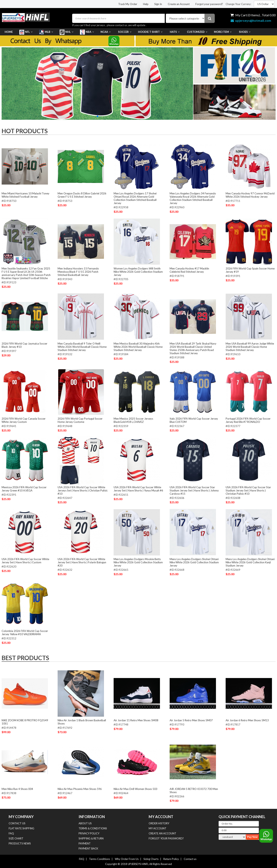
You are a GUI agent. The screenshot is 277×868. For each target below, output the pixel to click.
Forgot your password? (209, 4)
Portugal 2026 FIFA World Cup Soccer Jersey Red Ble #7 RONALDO (248, 420)
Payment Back (88, 848)
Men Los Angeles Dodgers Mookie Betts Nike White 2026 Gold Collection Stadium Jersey (138, 562)
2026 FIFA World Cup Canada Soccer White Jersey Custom (24, 420)
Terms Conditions (100, 859)
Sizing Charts (151, 859)
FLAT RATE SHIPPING (21, 828)
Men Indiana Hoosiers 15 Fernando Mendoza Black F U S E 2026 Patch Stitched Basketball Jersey (78, 272)
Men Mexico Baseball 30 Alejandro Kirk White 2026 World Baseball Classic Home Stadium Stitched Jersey (138, 347)
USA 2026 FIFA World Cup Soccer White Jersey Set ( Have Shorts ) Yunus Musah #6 (138, 489)
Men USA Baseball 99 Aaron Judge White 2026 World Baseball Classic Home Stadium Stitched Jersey (250, 347)
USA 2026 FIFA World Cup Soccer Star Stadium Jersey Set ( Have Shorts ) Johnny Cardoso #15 (194, 490)
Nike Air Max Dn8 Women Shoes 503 (135, 789)
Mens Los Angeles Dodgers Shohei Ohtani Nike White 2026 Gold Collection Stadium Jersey (194, 562)
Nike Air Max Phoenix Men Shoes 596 (80, 789)
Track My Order (128, 4)
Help (146, 4)
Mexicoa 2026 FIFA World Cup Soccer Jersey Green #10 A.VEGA (24, 489)
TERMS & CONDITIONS (93, 828)
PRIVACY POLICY (89, 833)
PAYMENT (85, 843)
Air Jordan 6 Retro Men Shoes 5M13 (247, 720)
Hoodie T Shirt (150, 32)
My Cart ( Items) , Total (253, 15)
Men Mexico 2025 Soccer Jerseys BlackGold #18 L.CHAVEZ (133, 420)
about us (85, 823)
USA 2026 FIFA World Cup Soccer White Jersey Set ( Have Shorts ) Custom (25, 561)
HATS (174, 32)
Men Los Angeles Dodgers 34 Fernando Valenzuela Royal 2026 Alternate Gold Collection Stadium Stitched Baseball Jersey (193, 198)
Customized (197, 32)
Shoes (244, 32)
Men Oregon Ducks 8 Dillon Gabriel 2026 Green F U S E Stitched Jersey (82, 195)
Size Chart (16, 838)
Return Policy (171, 859)
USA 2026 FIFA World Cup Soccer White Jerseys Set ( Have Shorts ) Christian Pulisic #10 (83, 490)
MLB (46, 32)
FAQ (11, 833)
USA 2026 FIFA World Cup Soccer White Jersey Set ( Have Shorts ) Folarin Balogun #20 (82, 562)
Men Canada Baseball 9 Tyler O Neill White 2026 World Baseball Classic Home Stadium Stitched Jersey (82, 347)
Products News (20, 843)
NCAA (106, 32)
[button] (98, 116)
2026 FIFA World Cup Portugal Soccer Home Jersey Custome (80, 420)
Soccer (124, 32)
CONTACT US (17, 823)
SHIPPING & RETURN (91, 838)
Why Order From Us (127, 859)
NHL (66, 32)
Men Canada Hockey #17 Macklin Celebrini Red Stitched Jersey (189, 270)
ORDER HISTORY (159, 823)
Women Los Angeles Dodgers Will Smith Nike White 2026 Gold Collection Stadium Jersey (138, 272)
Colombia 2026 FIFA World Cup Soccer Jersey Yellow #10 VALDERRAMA (25, 633)
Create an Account (179, 4)
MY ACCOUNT (158, 828)
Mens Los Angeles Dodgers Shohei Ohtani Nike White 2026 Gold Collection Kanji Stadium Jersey (250, 562)
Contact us (190, 859)
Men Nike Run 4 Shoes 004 (17, 789)
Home (9, 32)
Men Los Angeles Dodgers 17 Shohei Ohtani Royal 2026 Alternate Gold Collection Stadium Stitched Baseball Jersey (135, 198)
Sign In (158, 4)
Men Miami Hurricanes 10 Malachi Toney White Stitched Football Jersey (25, 195)
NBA (87, 32)
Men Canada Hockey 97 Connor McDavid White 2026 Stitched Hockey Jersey (250, 195)
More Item (223, 32)
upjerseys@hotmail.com (251, 20)
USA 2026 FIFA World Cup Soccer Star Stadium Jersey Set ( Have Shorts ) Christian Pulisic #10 (248, 490)
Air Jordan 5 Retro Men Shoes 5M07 (191, 720)
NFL (26, 32)
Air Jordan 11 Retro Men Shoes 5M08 (136, 720)
